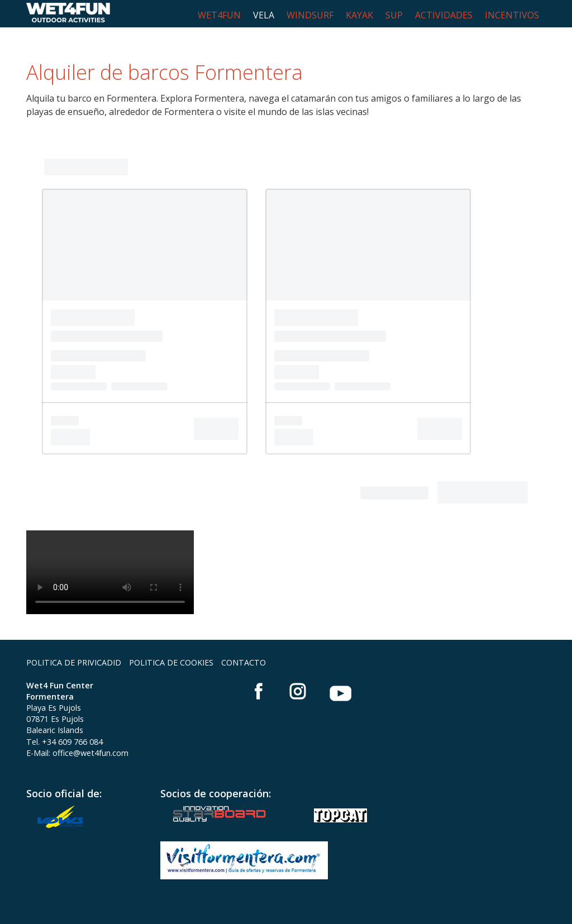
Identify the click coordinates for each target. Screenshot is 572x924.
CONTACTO (244, 662)
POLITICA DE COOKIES (171, 662)
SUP (394, 15)
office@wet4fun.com (90, 753)
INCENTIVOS (512, 15)
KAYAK (359, 15)
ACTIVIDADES (444, 15)
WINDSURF (310, 15)
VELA (264, 15)
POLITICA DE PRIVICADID (74, 662)
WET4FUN (219, 15)
